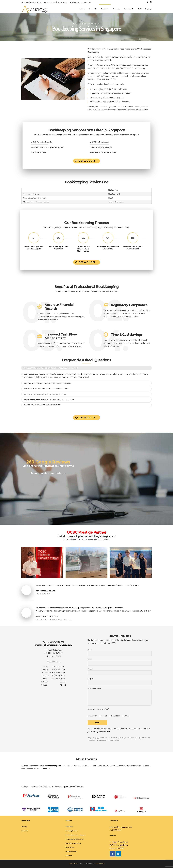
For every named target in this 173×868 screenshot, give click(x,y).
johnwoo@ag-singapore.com (99, 732)
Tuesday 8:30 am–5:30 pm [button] (53, 670)
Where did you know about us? (98, 709)
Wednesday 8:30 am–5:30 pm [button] (53, 673)
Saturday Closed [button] (53, 682)
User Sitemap (100, 864)
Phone (120, 672)
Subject (120, 681)
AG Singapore (73, 864)
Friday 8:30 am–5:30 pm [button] (53, 679)
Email (120, 662)
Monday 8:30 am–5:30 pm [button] (53, 666)
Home (75, 24)
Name (120, 652)
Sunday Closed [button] (53, 685)
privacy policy (136, 739)
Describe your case (120, 697)
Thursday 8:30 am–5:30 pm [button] (53, 676)
